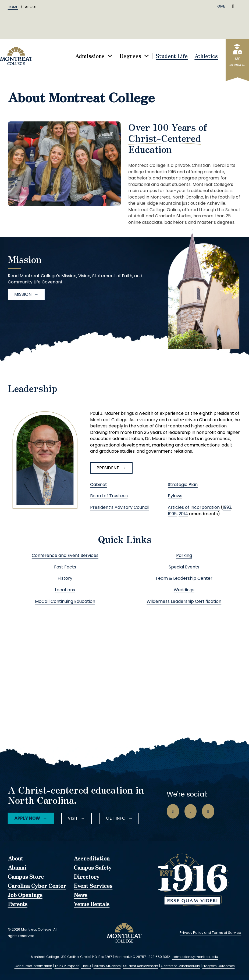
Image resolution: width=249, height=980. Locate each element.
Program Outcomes (219, 966)
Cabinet (99, 484)
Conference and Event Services (65, 555)
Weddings (184, 590)
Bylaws (175, 496)
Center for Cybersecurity (180, 966)
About (15, 859)
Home (13, 7)
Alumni (17, 868)
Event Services (93, 886)
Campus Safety (93, 868)
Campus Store (26, 877)
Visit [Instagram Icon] (73, 818)
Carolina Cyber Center (37, 886)
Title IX (86, 966)
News (81, 895)
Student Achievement (141, 966)
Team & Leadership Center (184, 578)
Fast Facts (65, 567)
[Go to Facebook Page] (173, 811)
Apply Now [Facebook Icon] (26, 818)
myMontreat (237, 62)
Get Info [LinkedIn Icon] (116, 818)
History (65, 578)
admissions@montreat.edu (195, 957)
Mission (23, 294)
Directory (87, 877)
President (108, 468)
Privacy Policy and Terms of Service (210, 933)
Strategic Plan (183, 484)
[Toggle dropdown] (110, 56)
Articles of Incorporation (194, 507)
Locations (65, 590)
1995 (172, 514)
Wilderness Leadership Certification (184, 601)
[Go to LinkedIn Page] (208, 811)
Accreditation (92, 859)
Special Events (184, 567)
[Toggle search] (233, 6)
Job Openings (25, 895)
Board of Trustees (109, 496)
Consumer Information (33, 966)
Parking (184, 555)
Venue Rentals (92, 904)
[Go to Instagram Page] (191, 811)
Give (221, 6)
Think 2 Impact (67, 966)
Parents (18, 904)
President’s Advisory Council (120, 507)
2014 (183, 514)
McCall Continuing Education (65, 601)
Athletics (206, 56)
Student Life (172, 56)
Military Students (107, 966)
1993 (227, 507)
